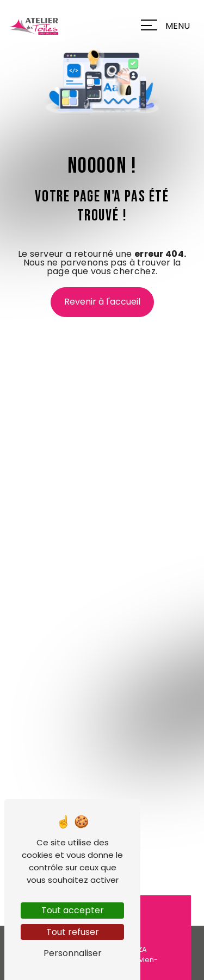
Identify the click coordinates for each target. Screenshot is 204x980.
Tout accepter (73, 910)
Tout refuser (73, 932)
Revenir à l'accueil (102, 302)
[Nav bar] (168, 25)
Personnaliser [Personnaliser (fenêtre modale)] (73, 953)
